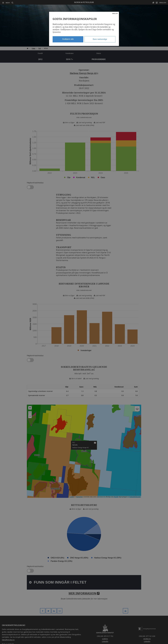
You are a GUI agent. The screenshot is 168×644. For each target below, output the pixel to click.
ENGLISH (115, 14)
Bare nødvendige (100, 39)
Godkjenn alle (68, 39)
